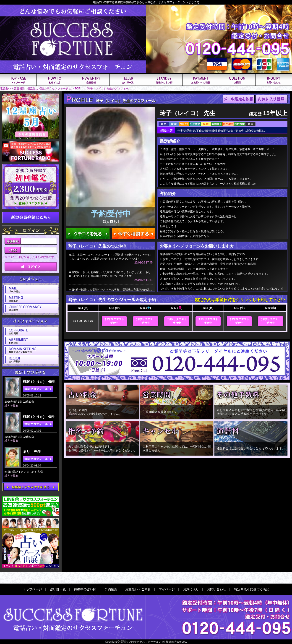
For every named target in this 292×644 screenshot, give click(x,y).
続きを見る (11, 406)
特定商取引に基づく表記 (252, 589)
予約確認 (111, 589)
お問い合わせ (216, 589)
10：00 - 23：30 (83, 321)
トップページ (32, 589)
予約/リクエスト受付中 (114, 321)
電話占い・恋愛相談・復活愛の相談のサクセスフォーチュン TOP (40, 89)
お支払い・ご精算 (138, 589)
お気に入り (191, 589)
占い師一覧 (58, 589)
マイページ (167, 589)
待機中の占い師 (85, 589)
